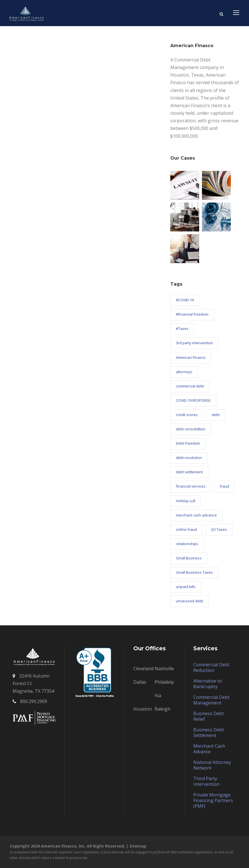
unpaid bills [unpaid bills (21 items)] (186, 587)
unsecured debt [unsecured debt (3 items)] (189, 601)
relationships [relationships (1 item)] (187, 544)
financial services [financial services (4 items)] (191, 486)
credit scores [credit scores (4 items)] (187, 415)
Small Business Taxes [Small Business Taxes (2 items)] (194, 572)
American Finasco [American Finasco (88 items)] (191, 357)
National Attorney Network (212, 765)
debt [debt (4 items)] (216, 415)
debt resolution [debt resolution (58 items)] (189, 458)
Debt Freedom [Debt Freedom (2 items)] (188, 443)
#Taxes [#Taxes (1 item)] (182, 329)
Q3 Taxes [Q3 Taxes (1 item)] (219, 529)
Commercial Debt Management (211, 700)
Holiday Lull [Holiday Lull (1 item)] (186, 501)
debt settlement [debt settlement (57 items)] (189, 472)
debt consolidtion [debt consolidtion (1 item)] (191, 429)
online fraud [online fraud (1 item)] (186, 529)
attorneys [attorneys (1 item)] (184, 372)
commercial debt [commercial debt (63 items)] (190, 386)
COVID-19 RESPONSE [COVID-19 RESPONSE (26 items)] (193, 400)
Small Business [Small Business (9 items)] (189, 558)
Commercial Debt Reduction (211, 667)
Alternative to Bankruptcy (208, 684)
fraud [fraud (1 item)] (224, 486)
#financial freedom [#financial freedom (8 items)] (192, 314)
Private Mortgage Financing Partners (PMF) (213, 800)
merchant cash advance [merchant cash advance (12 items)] (196, 515)
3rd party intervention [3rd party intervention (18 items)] (194, 343)
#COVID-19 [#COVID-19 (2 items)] (185, 300)
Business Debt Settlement (209, 732)
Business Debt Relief (209, 716)
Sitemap (138, 846)
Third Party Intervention (206, 781)
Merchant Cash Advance (209, 749)
